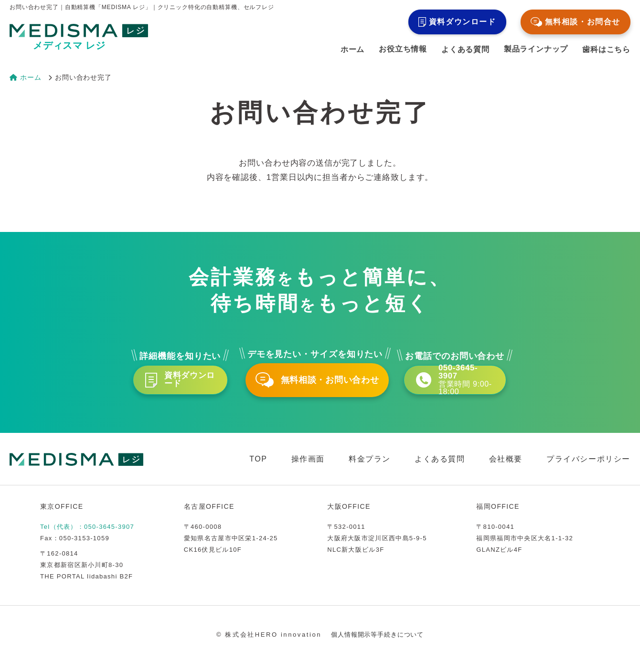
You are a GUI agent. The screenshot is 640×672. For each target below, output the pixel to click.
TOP (258, 468)
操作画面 (308, 468)
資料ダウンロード (457, 22)
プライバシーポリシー (588, 468)
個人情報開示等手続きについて (377, 644)
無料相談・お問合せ (576, 22)
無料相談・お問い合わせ (320, 384)
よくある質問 (465, 50)
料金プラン (370, 468)
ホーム (352, 50)
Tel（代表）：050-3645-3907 (87, 536)
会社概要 (506, 468)
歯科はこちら (606, 50)
